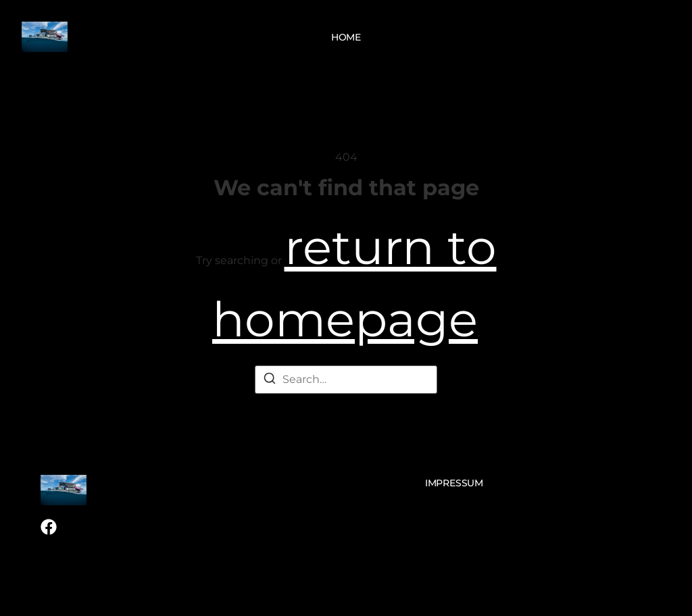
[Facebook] (49, 527)
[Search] (270, 381)
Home (346, 37)
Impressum (454, 483)
